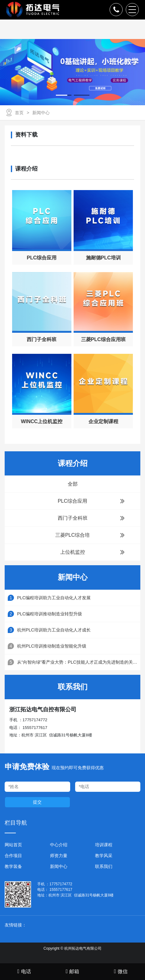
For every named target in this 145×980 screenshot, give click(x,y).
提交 (37, 802)
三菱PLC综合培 (90, 535)
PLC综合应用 (91, 501)
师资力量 (59, 856)
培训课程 (104, 845)
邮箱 (73, 971)
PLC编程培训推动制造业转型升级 (50, 614)
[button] (64, 95)
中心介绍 (59, 845)
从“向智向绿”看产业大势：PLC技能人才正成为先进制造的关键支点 (79, 662)
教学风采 (104, 856)
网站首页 (13, 845)
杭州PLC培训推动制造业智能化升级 (52, 646)
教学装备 (13, 866)
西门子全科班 (91, 518)
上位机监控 (93, 552)
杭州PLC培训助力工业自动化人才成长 (54, 630)
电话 (24, 971)
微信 (121, 971)
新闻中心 (41, 113)
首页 (19, 113)
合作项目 (13, 856)
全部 (73, 484)
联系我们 (104, 866)
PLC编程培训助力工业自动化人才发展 (54, 598)
